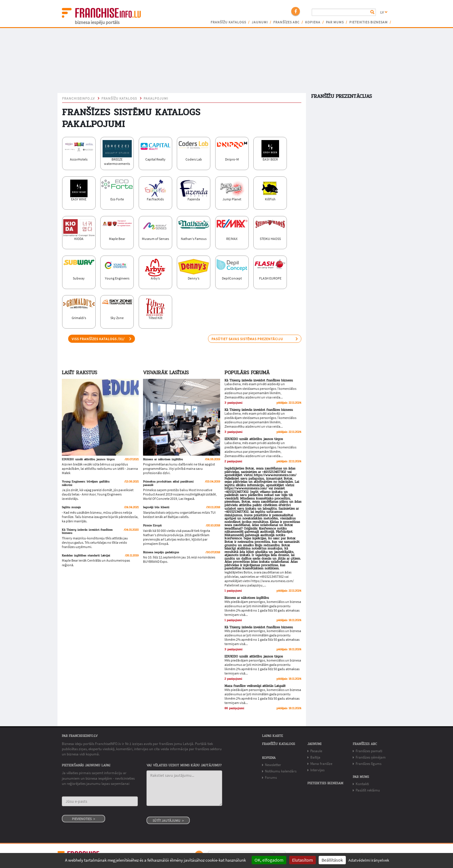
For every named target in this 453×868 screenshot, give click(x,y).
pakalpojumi (156, 98)
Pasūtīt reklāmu (368, 790)
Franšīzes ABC (286, 22)
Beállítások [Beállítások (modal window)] (332, 860)
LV (384, 12)
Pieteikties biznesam (368, 22)
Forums (271, 777)
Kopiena (313, 22)
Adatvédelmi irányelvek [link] (369, 860)
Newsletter (273, 765)
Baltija (315, 757)
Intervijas (317, 770)
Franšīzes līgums (368, 764)
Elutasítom (302, 860)
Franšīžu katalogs (228, 22)
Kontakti (362, 784)
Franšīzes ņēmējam (371, 757)
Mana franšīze (321, 764)
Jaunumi (260, 22)
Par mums (335, 22)
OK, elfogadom (269, 860)
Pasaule (316, 751)
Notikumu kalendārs (281, 771)
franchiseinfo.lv (78, 98)
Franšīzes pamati (369, 751)
